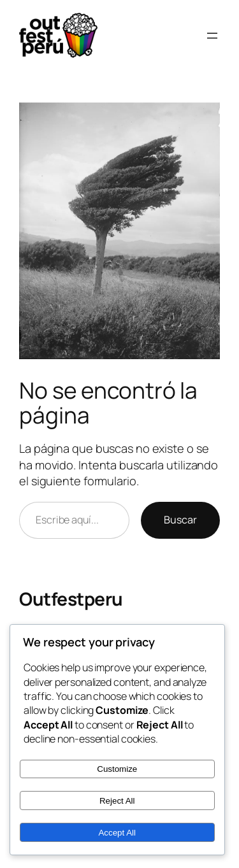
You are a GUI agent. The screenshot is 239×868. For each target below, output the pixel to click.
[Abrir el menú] (212, 36)
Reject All (117, 801)
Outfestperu (71, 599)
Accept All (117, 833)
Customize (117, 769)
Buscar (180, 520)
